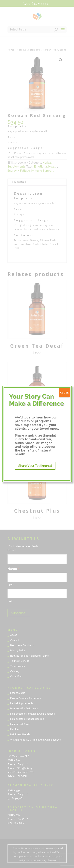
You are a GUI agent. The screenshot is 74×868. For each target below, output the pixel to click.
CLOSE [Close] (64, 393)
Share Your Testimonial (35, 466)
